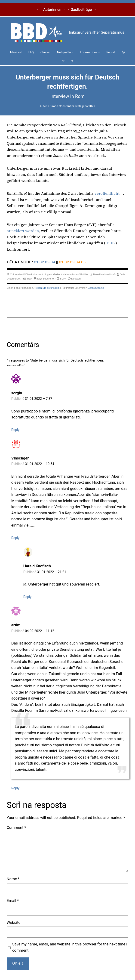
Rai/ (29, 279)
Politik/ (84, 274)
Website (14, 923)
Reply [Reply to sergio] (15, 430)
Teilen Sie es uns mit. (47, 288)
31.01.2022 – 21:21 (52, 572)
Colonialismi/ (17, 274)
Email (13, 901)
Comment (16, 828)
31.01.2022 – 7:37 (39, 399)
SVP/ (63, 279)
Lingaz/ (48, 274)
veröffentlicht (107, 193)
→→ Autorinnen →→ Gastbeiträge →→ (67, 10)
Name (13, 879)
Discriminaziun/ (34, 274)
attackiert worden (23, 231)
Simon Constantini (62, 106)
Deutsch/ (76, 279)
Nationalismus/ (71, 274)
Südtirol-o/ (49, 279)
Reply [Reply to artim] (15, 788)
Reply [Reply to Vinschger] (15, 538)
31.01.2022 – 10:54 (40, 464)
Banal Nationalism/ (104, 274)
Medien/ (57, 274)
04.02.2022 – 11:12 (40, 631)
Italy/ (39, 279)
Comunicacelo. (96, 288)
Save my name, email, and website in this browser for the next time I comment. (70, 947)
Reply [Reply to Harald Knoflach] (27, 597)
